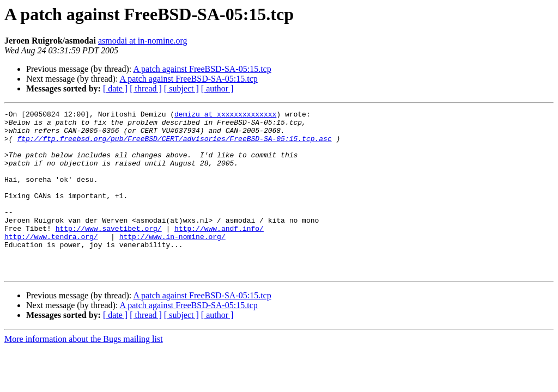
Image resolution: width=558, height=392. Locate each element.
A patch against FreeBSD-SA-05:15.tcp (202, 69)
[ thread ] (146, 88)
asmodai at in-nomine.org (143, 41)
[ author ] (217, 88)
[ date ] (115, 88)
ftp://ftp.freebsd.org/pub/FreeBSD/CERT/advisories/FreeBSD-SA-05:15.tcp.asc (174, 145)
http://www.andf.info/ (219, 253)
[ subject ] (181, 88)
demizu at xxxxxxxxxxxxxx (225, 115)
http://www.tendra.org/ (51, 262)
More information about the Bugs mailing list (84, 372)
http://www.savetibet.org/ (109, 253)
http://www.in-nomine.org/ (172, 262)
